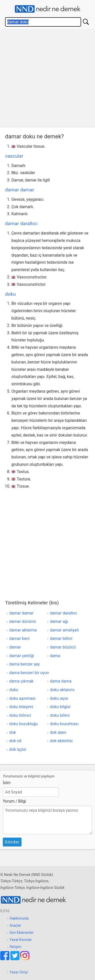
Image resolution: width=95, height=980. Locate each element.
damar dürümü (23, 621)
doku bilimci (20, 715)
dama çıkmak (22, 681)
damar (15, 647)
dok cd (15, 741)
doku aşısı (59, 698)
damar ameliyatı (64, 630)
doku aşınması (23, 698)
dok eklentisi (61, 741)
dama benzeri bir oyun (29, 673)
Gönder (12, 842)
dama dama (61, 681)
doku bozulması (64, 724)
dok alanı (58, 732)
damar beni (20, 638)
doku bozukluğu (24, 724)
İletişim (16, 947)
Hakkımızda (19, 918)
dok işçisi (18, 749)
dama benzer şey (25, 664)
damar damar (20, 190)
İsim (7, 783)
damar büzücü (63, 647)
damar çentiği (22, 656)
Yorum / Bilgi (14, 801)
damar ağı (59, 621)
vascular (14, 156)
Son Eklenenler (22, 933)
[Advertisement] (48, 80)
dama (55, 656)
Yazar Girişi (19, 972)
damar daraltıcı (21, 223)
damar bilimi (61, 638)
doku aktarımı (62, 690)
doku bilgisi (60, 707)
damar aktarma (23, 630)
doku (10, 294)
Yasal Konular (21, 940)
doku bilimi (60, 715)
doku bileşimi (21, 707)
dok (13, 732)
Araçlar (15, 926)
